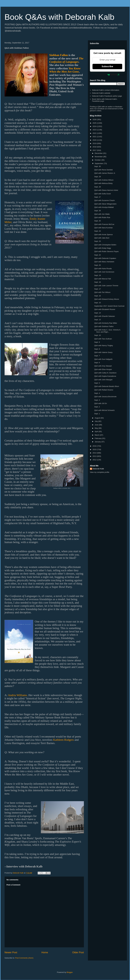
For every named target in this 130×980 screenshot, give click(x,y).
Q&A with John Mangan (103, 380)
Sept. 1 (97, 414)
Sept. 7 (97, 356)
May (97, 428)
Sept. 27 (97, 197)
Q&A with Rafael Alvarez (104, 390)
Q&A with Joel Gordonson (104, 272)
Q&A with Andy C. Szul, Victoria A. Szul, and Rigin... (107, 331)
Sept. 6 (97, 363)
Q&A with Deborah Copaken (105, 258)
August (98, 418)
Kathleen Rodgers (63, 740)
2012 (95, 460)
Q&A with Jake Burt (102, 238)
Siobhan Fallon (59, 55)
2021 (95, 137)
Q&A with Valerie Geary (103, 352)
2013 (95, 456)
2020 (95, 140)
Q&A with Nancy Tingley (104, 345)
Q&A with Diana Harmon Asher (106, 190)
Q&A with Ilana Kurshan (103, 228)
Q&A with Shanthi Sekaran (105, 316)
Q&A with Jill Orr (101, 403)
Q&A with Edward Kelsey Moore (107, 299)
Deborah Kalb (98, 469)
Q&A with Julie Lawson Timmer (106, 286)
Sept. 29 (97, 177)
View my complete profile (100, 472)
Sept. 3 (97, 400)
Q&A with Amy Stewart (103, 366)
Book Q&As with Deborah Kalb (59, 17)
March (97, 435)
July (96, 421)
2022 (95, 133)
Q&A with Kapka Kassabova (105, 376)
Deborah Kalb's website (101, 93)
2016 (95, 446)
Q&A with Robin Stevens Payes (106, 251)
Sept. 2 (97, 407)
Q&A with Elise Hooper (103, 369)
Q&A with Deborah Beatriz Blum (107, 386)
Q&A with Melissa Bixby (103, 183)
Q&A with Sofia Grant (103, 194)
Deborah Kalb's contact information (106, 90)
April (97, 431)
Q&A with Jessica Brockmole (105, 397)
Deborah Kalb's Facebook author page (107, 96)
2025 (95, 123)
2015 (95, 449)
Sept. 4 (97, 393)
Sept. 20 (97, 265)
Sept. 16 (97, 296)
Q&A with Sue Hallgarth (103, 359)
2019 (95, 143)
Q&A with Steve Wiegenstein (105, 204)
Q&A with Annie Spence (103, 235)
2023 (95, 130)
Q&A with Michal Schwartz (104, 410)
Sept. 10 (97, 335)
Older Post (78, 952)
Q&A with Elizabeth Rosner (105, 309)
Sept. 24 (97, 231)
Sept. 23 (97, 241)
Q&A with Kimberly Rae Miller (106, 323)
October (98, 160)
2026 (95, 120)
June (97, 425)
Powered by (107, 75)
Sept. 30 (97, 166)
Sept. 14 (97, 313)
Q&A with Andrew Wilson (104, 180)
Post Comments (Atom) (24, 958)
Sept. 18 (97, 282)
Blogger (70, 972)
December (99, 153)
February (98, 438)
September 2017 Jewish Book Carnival (109, 306)
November (99, 157)
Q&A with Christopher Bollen (105, 245)
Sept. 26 (97, 211)
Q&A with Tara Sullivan (103, 339)
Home (45, 952)
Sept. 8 (97, 349)
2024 (95, 126)
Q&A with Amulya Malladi (104, 207)
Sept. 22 (97, 255)
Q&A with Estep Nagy (103, 248)
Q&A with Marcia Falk (103, 279)
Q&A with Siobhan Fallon (104, 326)
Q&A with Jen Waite (102, 214)
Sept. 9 (97, 342)
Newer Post (11, 952)
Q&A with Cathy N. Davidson (105, 373)
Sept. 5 (97, 383)
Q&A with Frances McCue (104, 224)
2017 (95, 150)
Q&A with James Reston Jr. (105, 173)
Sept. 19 (97, 275)
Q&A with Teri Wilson (102, 292)
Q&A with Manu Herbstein (104, 262)
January (98, 442)
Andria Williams (17, 695)
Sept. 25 (97, 221)
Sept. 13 (97, 320)
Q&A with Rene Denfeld (103, 170)
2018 (95, 147)
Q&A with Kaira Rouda (103, 269)
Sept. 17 (97, 289)
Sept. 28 (97, 187)
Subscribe (107, 66)
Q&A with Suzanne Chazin (104, 200)
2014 (95, 453)
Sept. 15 (97, 303)
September (99, 163)
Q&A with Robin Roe (102, 217)
